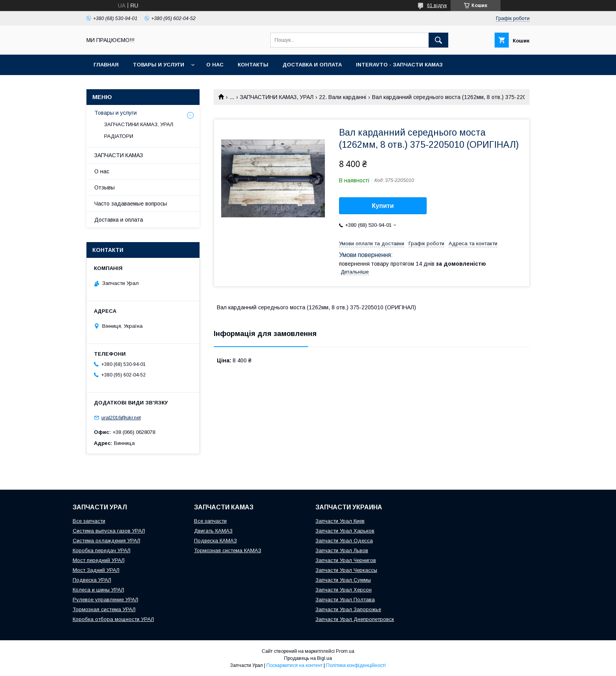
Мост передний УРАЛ (99, 560)
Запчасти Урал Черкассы (346, 570)
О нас (215, 65)
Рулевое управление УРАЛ (105, 600)
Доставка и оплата (312, 65)
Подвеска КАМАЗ (215, 541)
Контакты (253, 65)
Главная (106, 65)
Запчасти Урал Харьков (345, 531)
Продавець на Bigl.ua (308, 658)
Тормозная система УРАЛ (104, 609)
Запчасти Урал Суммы (343, 580)
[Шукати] (438, 40)
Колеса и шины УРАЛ (98, 590)
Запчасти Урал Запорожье (348, 609)
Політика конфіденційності (356, 665)
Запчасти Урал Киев (340, 521)
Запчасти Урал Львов (342, 550)
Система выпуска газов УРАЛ (109, 531)
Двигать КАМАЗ (213, 531)
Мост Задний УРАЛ (96, 570)
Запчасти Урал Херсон (344, 590)
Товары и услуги (159, 65)
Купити (383, 206)
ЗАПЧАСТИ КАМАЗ (119, 155)
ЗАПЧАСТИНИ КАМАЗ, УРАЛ (277, 97)
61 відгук (437, 6)
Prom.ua (345, 651)
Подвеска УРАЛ (92, 580)
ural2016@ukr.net (121, 418)
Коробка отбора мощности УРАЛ (113, 619)
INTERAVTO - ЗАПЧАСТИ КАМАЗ (399, 65)
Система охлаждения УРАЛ (106, 541)
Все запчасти (89, 521)
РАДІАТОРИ (119, 136)
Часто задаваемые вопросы (131, 204)
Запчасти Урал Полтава (345, 600)
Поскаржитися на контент (294, 665)
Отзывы (104, 187)
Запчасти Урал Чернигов (346, 560)
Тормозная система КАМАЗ (228, 550)
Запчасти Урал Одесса (344, 541)
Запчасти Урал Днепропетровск (355, 619)
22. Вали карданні (343, 97)
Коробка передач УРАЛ (102, 550)
